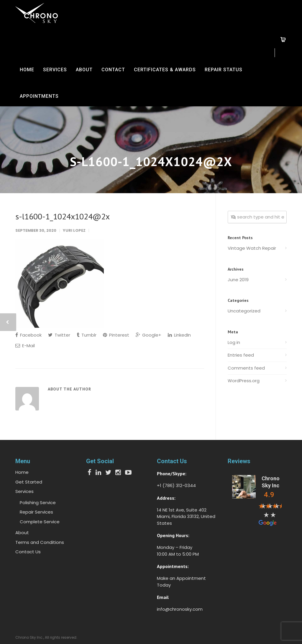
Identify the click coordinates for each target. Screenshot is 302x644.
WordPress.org (244, 381)
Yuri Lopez (74, 230)
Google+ (148, 335)
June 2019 (238, 280)
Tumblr (87, 335)
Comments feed (246, 368)
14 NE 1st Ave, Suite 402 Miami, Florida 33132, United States (186, 516)
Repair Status (224, 70)
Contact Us (28, 552)
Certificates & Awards (165, 70)
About (84, 70)
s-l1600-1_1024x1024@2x (63, 216)
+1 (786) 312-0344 (176, 485)
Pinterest (116, 335)
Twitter (59, 335)
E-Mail (25, 346)
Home (27, 70)
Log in (234, 342)
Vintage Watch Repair (252, 248)
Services (55, 70)
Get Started (29, 482)
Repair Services (36, 512)
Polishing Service (38, 503)
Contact (113, 70)
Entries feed (241, 355)
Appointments (39, 96)
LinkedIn (179, 335)
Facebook (28, 335)
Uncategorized (244, 311)
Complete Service (40, 522)
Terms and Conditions (40, 542)
